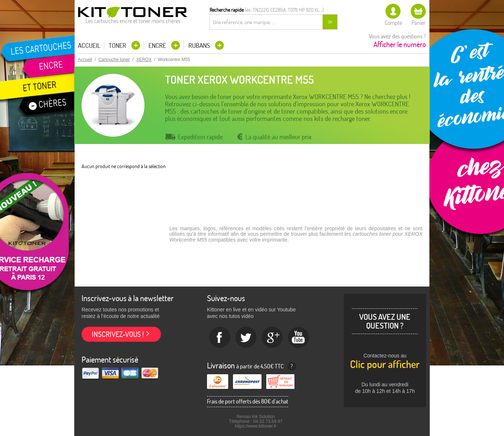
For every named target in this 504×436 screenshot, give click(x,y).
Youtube (299, 338)
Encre (158, 46)
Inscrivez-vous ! (118, 334)
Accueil (89, 46)
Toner (118, 46)
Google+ (272, 338)
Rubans (200, 46)
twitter (246, 338)
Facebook (220, 338)
